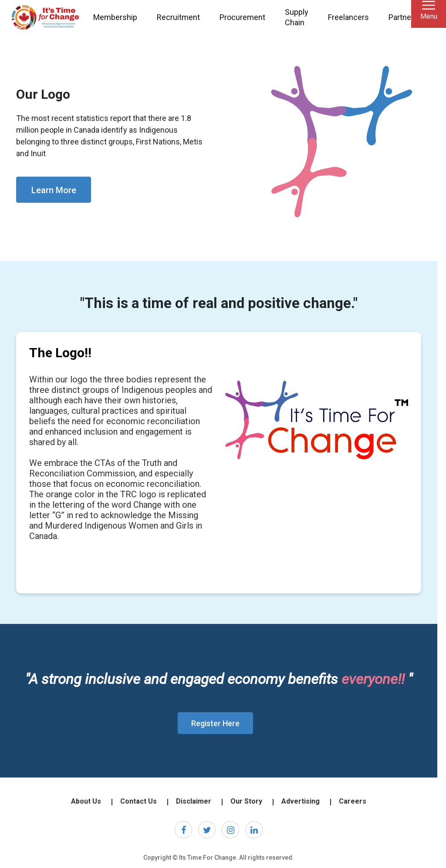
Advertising (301, 801)
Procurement (242, 17)
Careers (353, 801)
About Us (86, 801)
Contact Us (139, 801)
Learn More (54, 190)
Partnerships (411, 17)
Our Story (246, 801)
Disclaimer (194, 801)
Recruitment (178, 17)
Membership (115, 17)
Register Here (215, 723)
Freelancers (348, 17)
